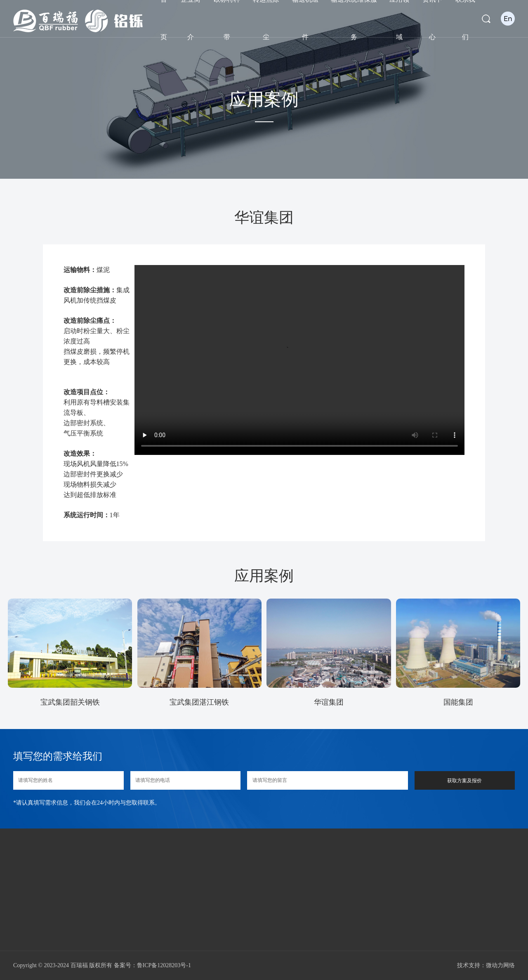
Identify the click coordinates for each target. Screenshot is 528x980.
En (508, 18)
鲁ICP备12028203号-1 (164, 965)
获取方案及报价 (464, 781)
